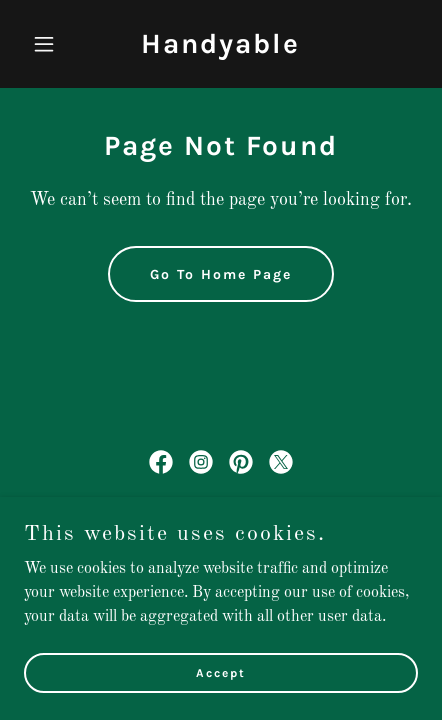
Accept (221, 672)
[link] (220, 49)
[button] (53, 44)
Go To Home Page (221, 274)
